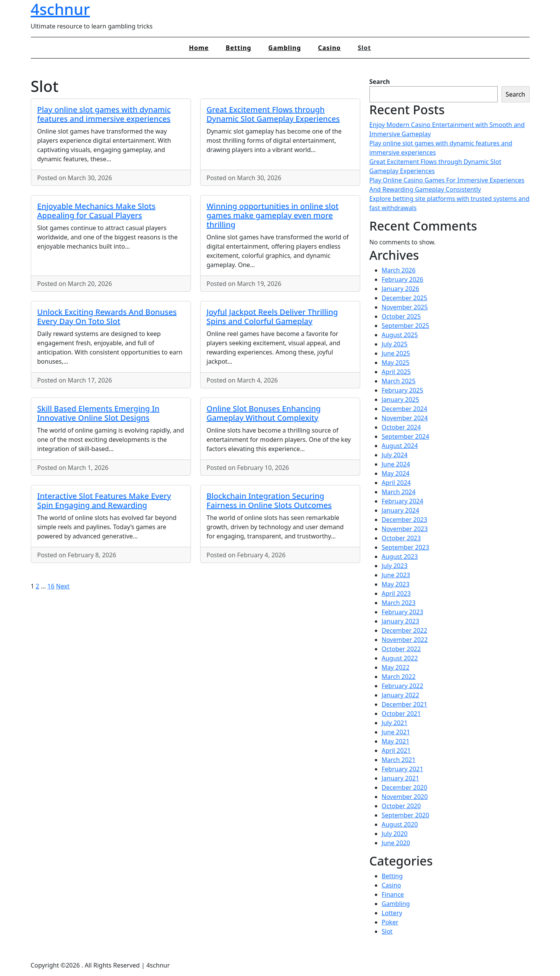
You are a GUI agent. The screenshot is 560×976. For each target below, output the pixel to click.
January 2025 (401, 399)
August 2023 (400, 557)
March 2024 (399, 492)
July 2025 (395, 344)
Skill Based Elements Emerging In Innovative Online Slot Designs (99, 413)
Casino (329, 48)
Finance (393, 894)
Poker (390, 922)
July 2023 (395, 566)
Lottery (392, 913)
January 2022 (401, 695)
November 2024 (405, 418)
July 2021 (395, 723)
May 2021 (396, 741)
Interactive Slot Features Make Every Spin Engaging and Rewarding (104, 501)
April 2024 (396, 483)
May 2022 (396, 667)
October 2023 (401, 538)
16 (51, 586)
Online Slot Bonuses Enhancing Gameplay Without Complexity (264, 413)
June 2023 (396, 575)
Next (63, 586)
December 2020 (405, 787)
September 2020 (406, 815)
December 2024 (405, 409)
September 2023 (406, 547)
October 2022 (401, 649)
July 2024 (395, 455)
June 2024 (396, 464)
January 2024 (401, 510)
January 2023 (401, 621)
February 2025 (403, 390)
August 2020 (400, 824)
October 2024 (401, 427)
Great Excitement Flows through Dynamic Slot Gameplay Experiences (273, 114)
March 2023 (399, 603)
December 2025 (405, 298)
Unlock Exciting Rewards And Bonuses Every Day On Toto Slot (107, 317)
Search (380, 82)
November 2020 (405, 797)
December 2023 (405, 520)
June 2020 (396, 843)
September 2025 (406, 326)
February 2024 (403, 501)
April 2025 (396, 372)
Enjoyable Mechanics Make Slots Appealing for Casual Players (96, 211)
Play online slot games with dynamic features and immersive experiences (104, 114)
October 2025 (401, 316)
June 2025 (396, 353)
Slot (364, 48)
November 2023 (405, 529)
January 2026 (401, 289)
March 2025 (399, 381)
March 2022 (399, 677)
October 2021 (401, 714)
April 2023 (396, 593)
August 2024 (400, 446)
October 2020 (401, 806)
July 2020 (395, 834)
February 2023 (403, 612)
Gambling (285, 48)
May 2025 (396, 363)
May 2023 (396, 584)
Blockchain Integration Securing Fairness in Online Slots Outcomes (269, 501)
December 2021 (405, 704)
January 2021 (401, 778)
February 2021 (403, 769)
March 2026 (399, 270)
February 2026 (403, 279)
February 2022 (403, 686)
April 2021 (396, 750)
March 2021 (399, 760)
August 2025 (400, 335)
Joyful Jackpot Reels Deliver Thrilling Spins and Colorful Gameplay (272, 317)
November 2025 (405, 307)
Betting (239, 48)
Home (199, 48)
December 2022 (405, 630)
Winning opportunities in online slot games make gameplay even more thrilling (273, 215)
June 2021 (396, 732)
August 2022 (400, 658)
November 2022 (405, 640)
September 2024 (406, 436)
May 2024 (396, 473)
